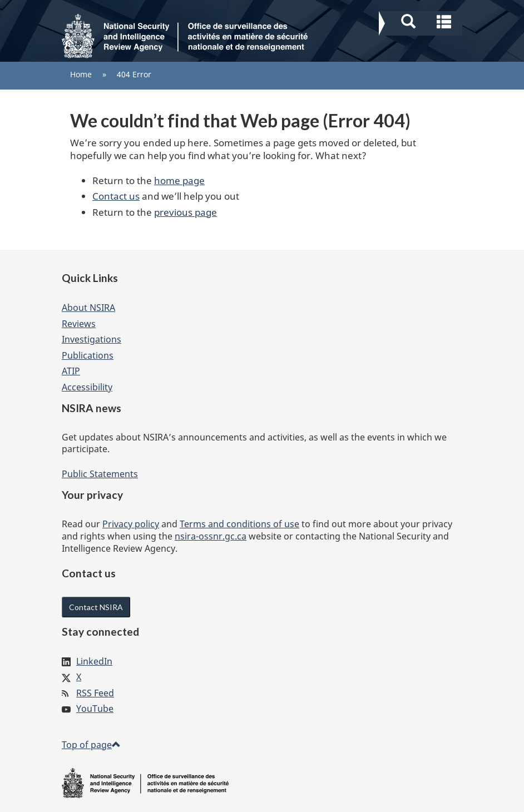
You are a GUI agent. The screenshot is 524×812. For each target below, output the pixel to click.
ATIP (71, 371)
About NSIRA (88, 308)
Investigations (92, 339)
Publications (88, 355)
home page (179, 180)
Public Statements (100, 474)
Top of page (91, 745)
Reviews (79, 324)
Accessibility (87, 387)
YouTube (95, 709)
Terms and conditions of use (239, 524)
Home (81, 74)
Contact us (116, 196)
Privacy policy (131, 524)
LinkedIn (94, 661)
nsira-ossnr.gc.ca (211, 536)
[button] (422, 20)
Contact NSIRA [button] (96, 607)
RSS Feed (95, 693)
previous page (186, 212)
